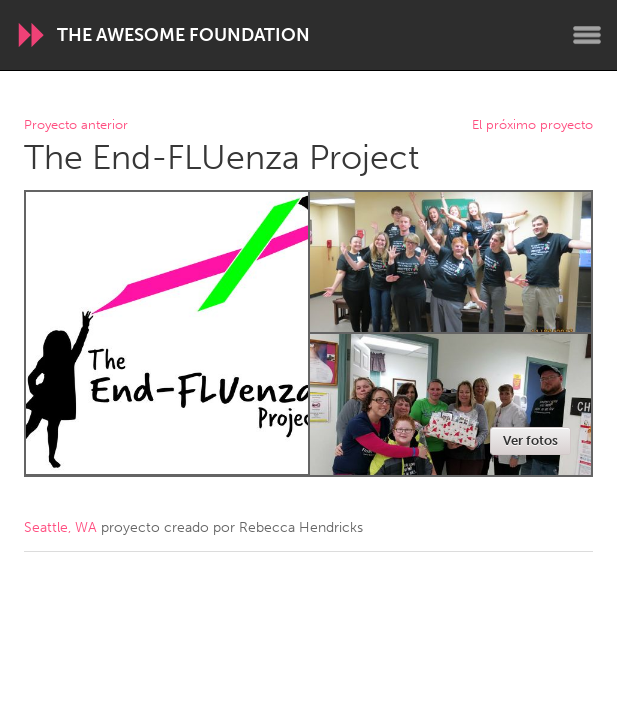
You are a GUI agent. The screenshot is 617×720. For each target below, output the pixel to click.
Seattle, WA (60, 527)
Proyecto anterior (76, 125)
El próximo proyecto (532, 125)
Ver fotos (530, 440)
